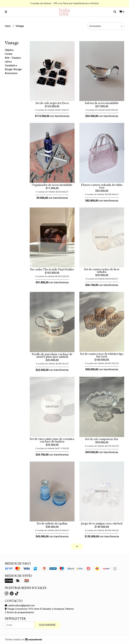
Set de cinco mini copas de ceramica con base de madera (52, 440)
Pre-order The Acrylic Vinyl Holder (52, 269)
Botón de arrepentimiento (19, 613)
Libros (8, 62)
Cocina (9, 54)
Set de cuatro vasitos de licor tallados (102, 271)
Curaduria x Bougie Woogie (13, 67)
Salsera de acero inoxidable (102, 103)
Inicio (8, 26)
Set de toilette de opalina (52, 524)
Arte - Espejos (13, 58)
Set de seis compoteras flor (102, 439)
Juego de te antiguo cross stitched (102, 524)
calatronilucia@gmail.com (20, 606)
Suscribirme (47, 625)
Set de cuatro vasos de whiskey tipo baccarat (102, 355)
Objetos (9, 50)
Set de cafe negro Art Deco (52, 103)
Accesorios (11, 73)
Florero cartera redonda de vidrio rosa (102, 186)
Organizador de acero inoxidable (52, 185)
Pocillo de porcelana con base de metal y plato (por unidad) (52, 356)
